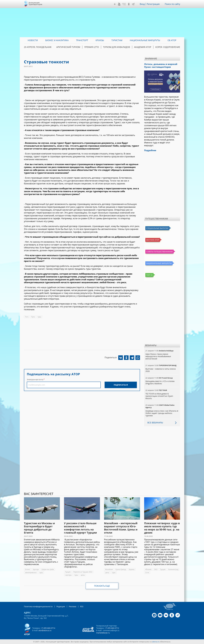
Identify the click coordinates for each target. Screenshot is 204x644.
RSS (82, 606)
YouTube (119, 4)
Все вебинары (155, 423)
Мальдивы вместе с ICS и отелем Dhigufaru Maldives (160, 382)
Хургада (36, 569)
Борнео (132, 569)
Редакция (61, 606)
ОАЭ (156, 569)
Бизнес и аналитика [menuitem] (57, 40)
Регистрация (153, 4)
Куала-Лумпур (121, 569)
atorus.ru (156, 642)
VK (124, 4)
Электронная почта (35, 379)
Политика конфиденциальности (38, 606)
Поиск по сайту (172, 4)
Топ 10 (149, 275)
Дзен (115, 4)
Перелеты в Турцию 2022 (83, 572)
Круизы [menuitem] (100, 40)
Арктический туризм (68, 47)
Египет (28, 569)
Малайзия (109, 569)
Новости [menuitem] (33, 40)
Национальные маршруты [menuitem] (145, 40)
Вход (142, 4)
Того (27, 317)
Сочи (147, 573)
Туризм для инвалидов (116, 47)
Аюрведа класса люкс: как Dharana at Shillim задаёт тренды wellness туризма (162, 413)
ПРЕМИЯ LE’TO (92, 47)
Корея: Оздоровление (168, 47)
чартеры (68, 575)
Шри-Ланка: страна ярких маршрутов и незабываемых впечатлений (158, 356)
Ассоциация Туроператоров (35, 3)
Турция (68, 572)
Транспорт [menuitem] (82, 40)
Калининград (173, 569)
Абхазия (148, 569)
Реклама (73, 606)
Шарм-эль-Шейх (48, 569)
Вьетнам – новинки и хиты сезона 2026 (161, 370)
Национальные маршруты (159, 263)
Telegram (133, 4)
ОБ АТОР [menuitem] (172, 40)
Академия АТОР (143, 47)
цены (83, 575)
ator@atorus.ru (45, 630)
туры (39, 317)
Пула (33, 317)
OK (129, 4)
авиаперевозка (31, 573)
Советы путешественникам (160, 252)
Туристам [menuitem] (117, 40)
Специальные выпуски (157, 228)
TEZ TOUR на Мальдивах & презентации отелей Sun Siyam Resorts (159, 396)
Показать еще (102, 586)
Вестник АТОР (153, 240)
